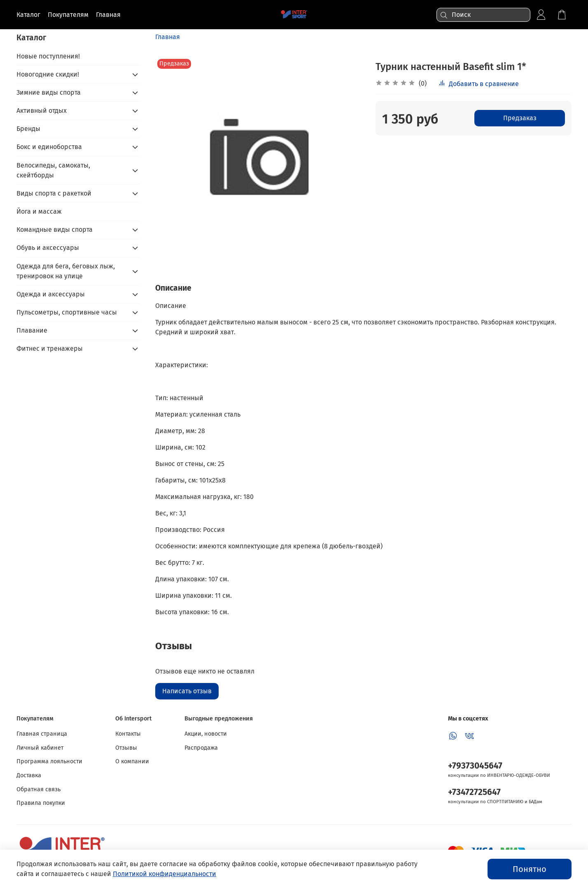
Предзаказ (520, 118)
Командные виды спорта (55, 230)
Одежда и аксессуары (51, 294)
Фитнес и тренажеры (50, 348)
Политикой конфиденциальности (164, 874)
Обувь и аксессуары (48, 248)
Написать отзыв (187, 691)
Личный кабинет (40, 748)
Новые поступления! (48, 56)
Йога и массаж (39, 211)
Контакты (128, 734)
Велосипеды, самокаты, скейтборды (53, 170)
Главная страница (42, 734)
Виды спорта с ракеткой (54, 193)
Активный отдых (42, 111)
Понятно (530, 869)
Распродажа (201, 748)
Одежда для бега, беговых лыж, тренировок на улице (66, 271)
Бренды (28, 129)
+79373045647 (475, 766)
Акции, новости (206, 734)
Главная (168, 37)
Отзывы (126, 748)
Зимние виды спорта (49, 92)
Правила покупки (41, 803)
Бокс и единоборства (49, 147)
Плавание (32, 330)
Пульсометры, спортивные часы (67, 312)
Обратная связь (38, 789)
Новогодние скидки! (48, 74)
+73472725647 (474, 792)
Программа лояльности (49, 761)
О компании (132, 761)
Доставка (29, 775)
